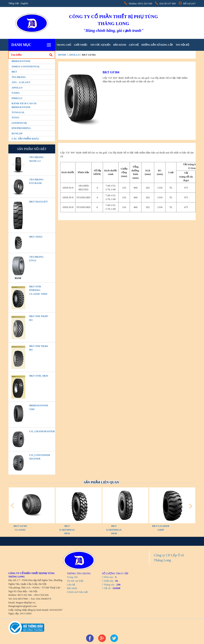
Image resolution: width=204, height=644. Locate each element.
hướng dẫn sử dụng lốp (157, 45)
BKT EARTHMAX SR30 (114, 530)
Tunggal (18, 112)
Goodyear (19, 123)
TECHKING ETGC (36, 259)
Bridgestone (21, 61)
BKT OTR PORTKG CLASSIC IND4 (38, 290)
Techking (19, 77)
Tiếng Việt (14, 3)
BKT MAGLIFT (39, 202)
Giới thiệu (81, 45)
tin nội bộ (182, 45)
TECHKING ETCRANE (36, 181)
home (62, 55)
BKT (14, 72)
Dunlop (17, 133)
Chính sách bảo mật (77, 592)
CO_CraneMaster (40, 431)
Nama (16, 93)
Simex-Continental (26, 66)
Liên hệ (134, 45)
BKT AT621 (36, 237)
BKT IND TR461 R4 (39, 348)
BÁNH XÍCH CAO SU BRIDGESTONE (24, 105)
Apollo (17, 88)
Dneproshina (21, 128)
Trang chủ (64, 45)
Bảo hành (120, 45)
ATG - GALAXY (21, 82)
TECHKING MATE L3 (36, 159)
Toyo (15, 117)
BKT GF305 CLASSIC (20, 528)
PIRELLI (17, 98)
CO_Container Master (40, 457)
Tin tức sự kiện (100, 45)
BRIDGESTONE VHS (39, 407)
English (24, 3)
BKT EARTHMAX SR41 (67, 530)
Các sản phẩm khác (25, 139)
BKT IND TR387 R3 (39, 318)
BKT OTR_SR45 (39, 376)
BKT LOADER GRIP (161, 528)
